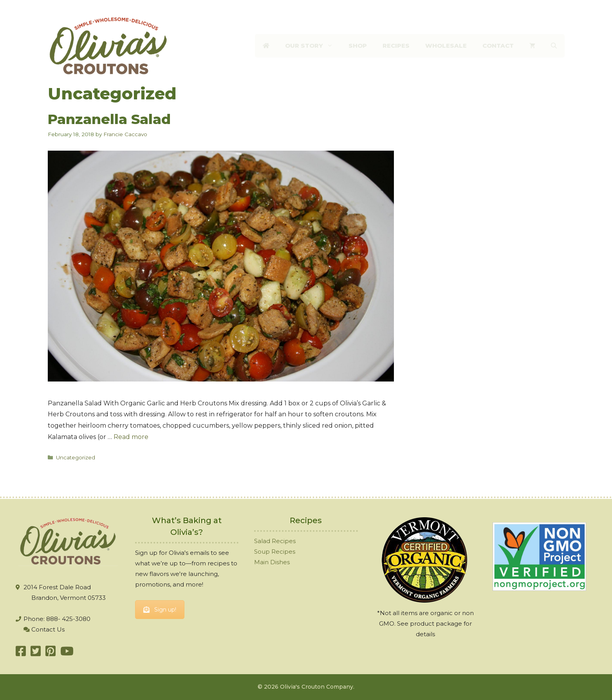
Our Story (313, 46)
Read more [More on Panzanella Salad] (131, 437)
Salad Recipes (275, 541)
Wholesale (446, 46)
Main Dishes (272, 562)
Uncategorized (76, 457)
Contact (498, 46)
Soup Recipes (275, 552)
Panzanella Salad (109, 119)
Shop (358, 46)
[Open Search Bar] (554, 46)
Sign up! (160, 610)
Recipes (396, 46)
